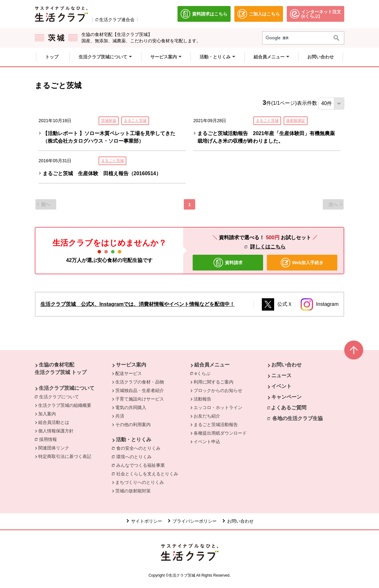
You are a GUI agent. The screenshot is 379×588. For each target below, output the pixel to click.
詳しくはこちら (268, 247)
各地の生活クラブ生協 (298, 418)
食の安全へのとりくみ (138, 448)
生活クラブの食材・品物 (140, 382)
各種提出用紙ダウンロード (220, 433)
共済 (120, 416)
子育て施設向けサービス (140, 399)
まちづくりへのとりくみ (140, 482)
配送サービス (129, 373)
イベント (281, 386)
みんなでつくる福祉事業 (141, 465)
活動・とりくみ (134, 440)
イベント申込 (207, 442)
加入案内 (47, 414)
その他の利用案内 (133, 425)
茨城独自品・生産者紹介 (140, 390)
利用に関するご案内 (214, 382)
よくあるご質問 (289, 408)
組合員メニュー (212, 365)
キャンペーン (286, 397)
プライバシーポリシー (195, 521)
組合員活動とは (54, 422)
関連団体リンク (54, 448)
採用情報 (48, 439)
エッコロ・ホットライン (218, 407)
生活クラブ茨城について (67, 388)
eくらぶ (204, 373)
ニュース (281, 375)
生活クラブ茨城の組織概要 (65, 405)
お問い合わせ (286, 365)
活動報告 (202, 399)
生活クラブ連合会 (117, 20)
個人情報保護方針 (56, 431)
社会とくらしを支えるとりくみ (147, 474)
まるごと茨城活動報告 (216, 425)
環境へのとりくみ (134, 457)
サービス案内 (131, 365)
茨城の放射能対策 (133, 491)
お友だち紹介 (207, 416)
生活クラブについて (61, 396)
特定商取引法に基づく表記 (65, 456)
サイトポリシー (147, 521)
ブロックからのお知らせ (218, 390)
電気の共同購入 (131, 407)
